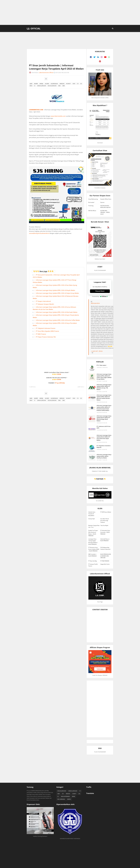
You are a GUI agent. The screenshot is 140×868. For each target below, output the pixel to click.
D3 (81, 84)
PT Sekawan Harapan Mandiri (45, 304)
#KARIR (36, 84)
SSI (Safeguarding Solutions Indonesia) (105, 548)
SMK (64, 86)
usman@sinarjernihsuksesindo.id (39, 233)
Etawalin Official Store (106, 199)
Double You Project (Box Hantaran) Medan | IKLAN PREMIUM (93, 533)
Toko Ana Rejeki (104, 525)
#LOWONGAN (54, 84)
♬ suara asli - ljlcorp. (97, 351)
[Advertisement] (70, 12)
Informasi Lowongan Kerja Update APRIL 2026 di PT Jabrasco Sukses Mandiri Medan (104, 397)
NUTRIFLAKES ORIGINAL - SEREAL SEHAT (105, 212)
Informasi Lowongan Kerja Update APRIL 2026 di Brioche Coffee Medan (58, 320)
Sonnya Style (92, 519)
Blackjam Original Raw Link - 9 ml (94, 526)
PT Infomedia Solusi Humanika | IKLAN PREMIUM (105, 532)
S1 (35, 86)
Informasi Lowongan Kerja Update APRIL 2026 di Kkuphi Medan (56, 290)
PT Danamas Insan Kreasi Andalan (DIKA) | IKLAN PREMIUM (94, 549)
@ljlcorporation (95, 303)
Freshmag (91, 206)
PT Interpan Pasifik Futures (93, 565)
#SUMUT (68, 84)
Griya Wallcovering (93, 199)
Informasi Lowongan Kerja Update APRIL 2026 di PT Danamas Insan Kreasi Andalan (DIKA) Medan (104, 408)
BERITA (69, 799)
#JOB (31, 84)
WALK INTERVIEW (65, 796)
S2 (58, 796)
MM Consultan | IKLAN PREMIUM (92, 555)
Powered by (100, 296)
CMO (74, 84)
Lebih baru (33, 387)
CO (78, 84)
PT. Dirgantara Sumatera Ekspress (104, 446)
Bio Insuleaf (91, 202)
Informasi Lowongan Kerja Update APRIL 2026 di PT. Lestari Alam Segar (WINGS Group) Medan (104, 377)
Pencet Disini (100, 291)
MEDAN (68, 794)
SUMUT (74, 794)
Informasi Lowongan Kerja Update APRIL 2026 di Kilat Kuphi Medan (57, 312)
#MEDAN (62, 84)
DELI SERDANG (61, 799)
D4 (79, 794)
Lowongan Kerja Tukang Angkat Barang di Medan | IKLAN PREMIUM (93, 542)
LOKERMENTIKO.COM (36, 110)
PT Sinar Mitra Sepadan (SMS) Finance (47, 331)
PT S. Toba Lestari (101, 365)
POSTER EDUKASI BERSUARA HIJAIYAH (105, 207)
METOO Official (92, 211)
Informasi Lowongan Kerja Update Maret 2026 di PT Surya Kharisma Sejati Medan (104, 438)
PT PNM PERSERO (105, 561)
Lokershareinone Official (46, 73)
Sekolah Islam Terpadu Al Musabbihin (92, 514)
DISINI (59, 374)
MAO (31, 86)
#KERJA (41, 84)
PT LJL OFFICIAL (60, 383)
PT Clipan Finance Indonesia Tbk (46, 337)
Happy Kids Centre (105, 564)
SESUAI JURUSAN (52, 86)
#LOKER (47, 84)
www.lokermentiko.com (58, 116)
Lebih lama (80, 387)
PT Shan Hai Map (93, 561)
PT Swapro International (43, 301)
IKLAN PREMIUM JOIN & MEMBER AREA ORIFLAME (106, 556)
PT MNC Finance (41, 334)
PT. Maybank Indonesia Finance (46, 328)
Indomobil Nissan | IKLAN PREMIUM (105, 540)
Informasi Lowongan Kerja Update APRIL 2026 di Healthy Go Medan (104, 456)
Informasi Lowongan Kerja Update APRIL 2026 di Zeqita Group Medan (57, 293)
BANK (73, 796)
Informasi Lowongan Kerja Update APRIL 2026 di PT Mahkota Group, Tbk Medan (104, 387)
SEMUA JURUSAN (42, 86)
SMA (59, 86)
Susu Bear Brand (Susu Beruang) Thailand (105, 520)
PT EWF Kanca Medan (106, 512)
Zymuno (102, 202)
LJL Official (34, 28)
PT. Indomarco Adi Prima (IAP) (104, 427)
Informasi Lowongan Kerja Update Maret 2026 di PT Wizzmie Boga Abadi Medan (104, 418)
